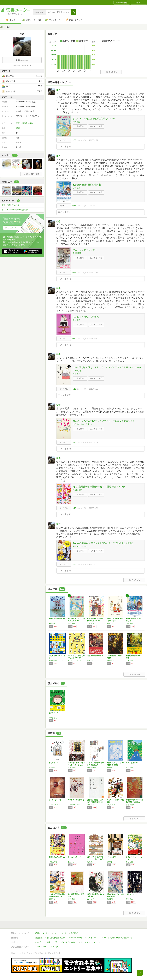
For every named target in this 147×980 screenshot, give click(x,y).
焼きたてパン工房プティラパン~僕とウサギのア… (96, 859)
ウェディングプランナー (85, 250)
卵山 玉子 (77, 374)
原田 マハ (91, 805)
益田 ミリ (110, 623)
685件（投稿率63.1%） (25, 123)
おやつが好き (111, 857)
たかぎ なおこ (54, 718)
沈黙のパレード (132, 894)
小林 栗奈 (77, 188)
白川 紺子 (91, 899)
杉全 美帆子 (92, 768)
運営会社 (39, 938)
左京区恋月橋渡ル (132, 763)
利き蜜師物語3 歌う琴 (95, 656)
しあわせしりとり (74, 857)
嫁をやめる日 (53, 763)
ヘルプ (38, 942)
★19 (74, 389)
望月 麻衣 (110, 899)
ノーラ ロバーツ (74, 805)
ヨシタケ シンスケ (75, 660)
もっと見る (111, 72)
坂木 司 (109, 862)
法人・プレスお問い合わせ (66, 942)
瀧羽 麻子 (129, 768)
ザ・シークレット (55, 800)
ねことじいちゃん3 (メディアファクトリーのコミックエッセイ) (104, 421)
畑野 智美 (77, 320)
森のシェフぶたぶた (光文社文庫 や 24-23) (94, 118)
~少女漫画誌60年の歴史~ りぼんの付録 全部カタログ (99, 486)
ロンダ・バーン (54, 805)
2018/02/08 (94, 564)
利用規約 (75, 933)
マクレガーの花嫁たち (76, 800)
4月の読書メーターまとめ (22, 65)
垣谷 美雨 (52, 768)
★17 (74, 206)
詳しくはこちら (12, 228)
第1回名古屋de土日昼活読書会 (15, 210)
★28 (74, 140)
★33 (74, 272)
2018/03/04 (94, 508)
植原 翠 (90, 862)
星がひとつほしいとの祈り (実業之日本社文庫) (95, 802)
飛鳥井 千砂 (111, 805)
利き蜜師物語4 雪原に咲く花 (87, 185)
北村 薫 (109, 768)
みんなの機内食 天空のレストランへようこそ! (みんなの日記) (103, 543)
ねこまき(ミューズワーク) (83, 424)
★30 (74, 339)
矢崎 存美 (71, 623)
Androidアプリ (41, 947)
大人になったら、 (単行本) (86, 317)
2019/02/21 (94, 140)
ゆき (59, 90)
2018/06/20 (94, 339)
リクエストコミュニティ (91, 942)
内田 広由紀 (72, 768)
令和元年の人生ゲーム (57, 857)
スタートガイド (60, 933)
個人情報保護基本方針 (56, 938)
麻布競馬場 (53, 862)
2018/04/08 (94, 389)
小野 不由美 (130, 805)
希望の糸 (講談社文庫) (57, 618)
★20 (74, 442)
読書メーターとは (42, 933)
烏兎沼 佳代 (77, 490)
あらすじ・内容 (96, 126)
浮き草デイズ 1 (54, 713)
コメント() (82, 140)
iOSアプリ (55, 947)
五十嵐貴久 (77, 253)
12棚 (18, 128)
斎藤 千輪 (52, 899)
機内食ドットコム (80, 546)
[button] (74, 12)
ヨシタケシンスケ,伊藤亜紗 (58, 660)
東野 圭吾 (52, 623)
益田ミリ (71, 862)
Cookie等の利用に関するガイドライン (84, 938)
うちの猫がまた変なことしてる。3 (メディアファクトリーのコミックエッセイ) (107, 369)
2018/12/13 (94, 272)
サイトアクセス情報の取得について (118, 938)
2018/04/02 (94, 442)
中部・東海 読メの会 (10, 205)
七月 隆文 (91, 623)
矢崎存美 (76, 122)
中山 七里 (129, 862)
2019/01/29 (94, 206)
